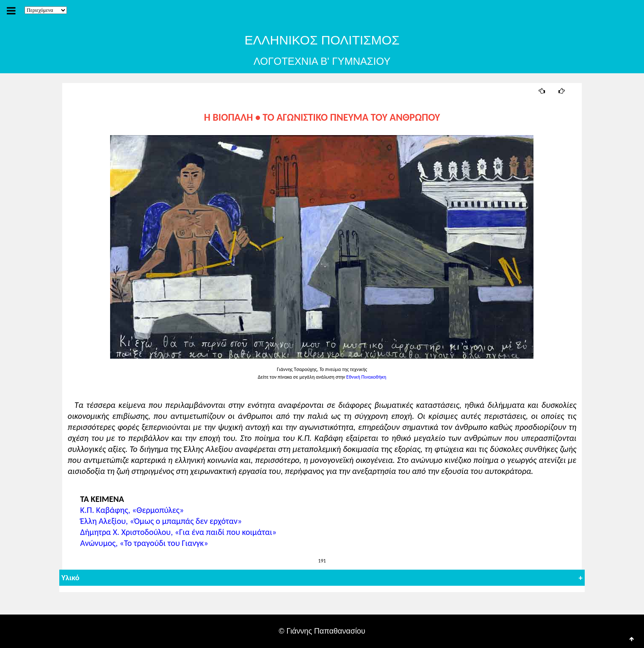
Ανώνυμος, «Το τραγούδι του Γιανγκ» (141, 543)
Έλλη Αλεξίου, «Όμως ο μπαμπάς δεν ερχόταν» (158, 521)
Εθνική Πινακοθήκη (366, 377)
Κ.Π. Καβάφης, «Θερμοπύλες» (129, 510)
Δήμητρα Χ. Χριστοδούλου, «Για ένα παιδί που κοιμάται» (176, 532)
